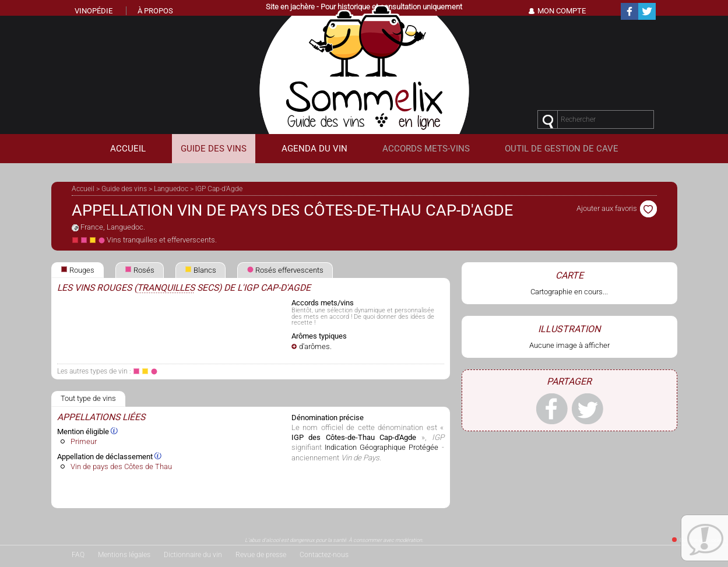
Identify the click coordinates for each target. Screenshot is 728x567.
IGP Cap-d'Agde (219, 189)
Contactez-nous (324, 555)
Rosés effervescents (285, 270)
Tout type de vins (88, 398)
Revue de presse (261, 555)
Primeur (84, 441)
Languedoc (171, 189)
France (92, 227)
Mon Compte (562, 11)
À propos (155, 11)
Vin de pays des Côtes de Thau (121, 466)
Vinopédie (94, 11)
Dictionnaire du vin (193, 555)
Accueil (83, 189)
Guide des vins (124, 189)
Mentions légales (124, 555)
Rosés (140, 270)
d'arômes (314, 346)
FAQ (78, 555)
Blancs (201, 270)
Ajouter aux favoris (617, 208)
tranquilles (166, 288)
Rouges (78, 270)
